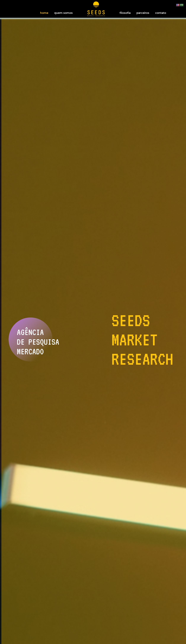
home (44, 13)
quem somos (63, 13)
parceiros (143, 13)
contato (161, 13)
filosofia (125, 13)
